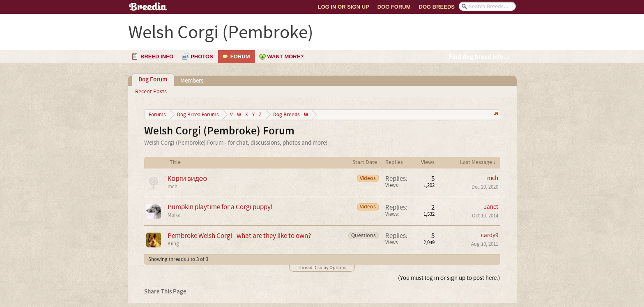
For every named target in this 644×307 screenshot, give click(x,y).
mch (172, 187)
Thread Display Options (322, 268)
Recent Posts (151, 92)
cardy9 (490, 235)
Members (192, 81)
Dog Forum (394, 7)
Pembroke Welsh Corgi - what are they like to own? (239, 236)
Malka (174, 215)
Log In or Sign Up (344, 7)
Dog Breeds (437, 7)
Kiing (173, 244)
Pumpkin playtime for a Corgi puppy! (220, 207)
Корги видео (187, 179)
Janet (491, 207)
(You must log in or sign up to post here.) (449, 278)
